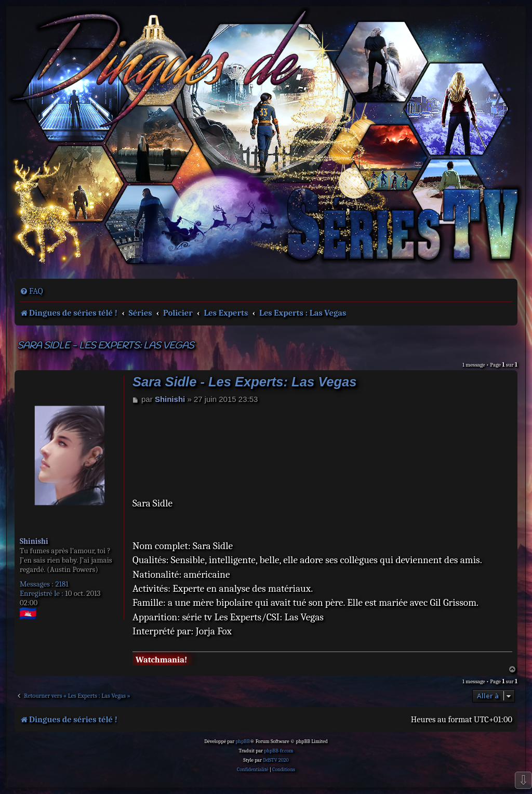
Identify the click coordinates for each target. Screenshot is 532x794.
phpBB (243, 741)
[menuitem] (31, 291)
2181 (62, 584)
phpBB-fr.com (278, 751)
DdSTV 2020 (276, 760)
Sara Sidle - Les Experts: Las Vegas (105, 346)
